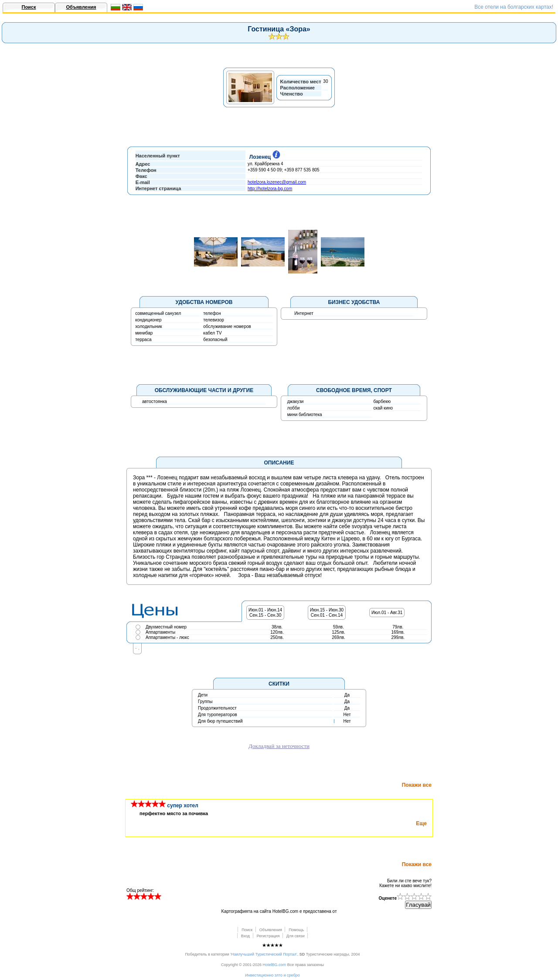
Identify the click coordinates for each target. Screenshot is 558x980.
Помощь (296, 930)
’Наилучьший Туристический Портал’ (264, 954)
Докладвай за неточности (279, 746)
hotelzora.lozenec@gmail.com (277, 182)
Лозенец (263, 157)
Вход (245, 936)
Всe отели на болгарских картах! (514, 7)
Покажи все (417, 785)
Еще (421, 823)
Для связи (296, 936)
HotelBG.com (275, 965)
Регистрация (268, 936)
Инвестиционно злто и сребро (272, 975)
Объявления (81, 7)
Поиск (29, 7)
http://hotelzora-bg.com (270, 189)
